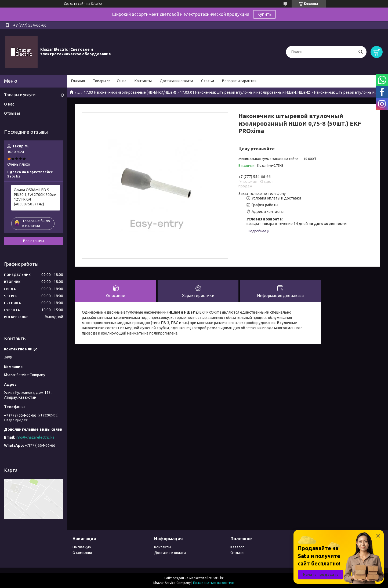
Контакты (143, 81)
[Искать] (360, 52)
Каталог (237, 547)
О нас (122, 81)
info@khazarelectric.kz (35, 437)
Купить (264, 14)
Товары (99, 81)
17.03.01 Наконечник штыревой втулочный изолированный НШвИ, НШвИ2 (245, 92)
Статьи (208, 81)
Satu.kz (218, 578)
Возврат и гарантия (239, 81)
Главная (78, 81)
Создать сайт (75, 4)
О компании (82, 553)
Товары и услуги (20, 95)
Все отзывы (34, 241)
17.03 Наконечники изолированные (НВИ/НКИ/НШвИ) (130, 92)
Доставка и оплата (176, 81)
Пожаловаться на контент (214, 583)
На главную (82, 547)
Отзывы (12, 113)
